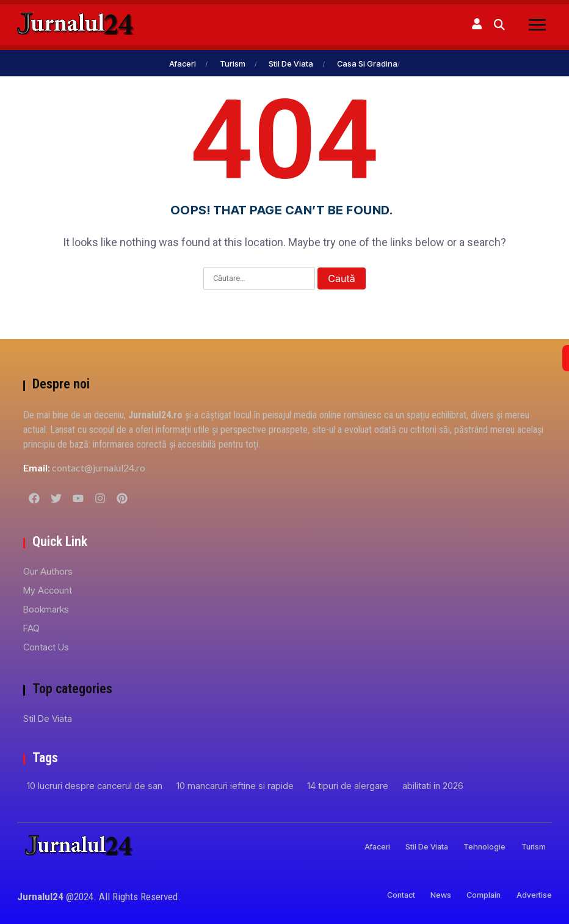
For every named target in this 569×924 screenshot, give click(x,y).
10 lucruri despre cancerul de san (95, 785)
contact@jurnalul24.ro (99, 467)
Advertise (533, 894)
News (422, 894)
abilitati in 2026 (433, 785)
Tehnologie (474, 846)
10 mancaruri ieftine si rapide (235, 785)
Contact (373, 894)
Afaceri (183, 63)
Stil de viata (291, 63)
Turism (233, 63)
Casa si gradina (367, 63)
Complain (473, 894)
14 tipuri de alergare (348, 785)
